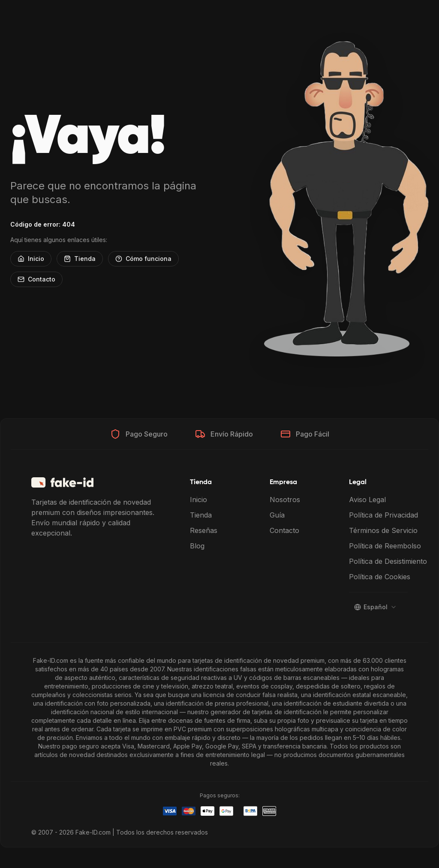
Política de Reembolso (385, 546)
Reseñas (204, 530)
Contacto (36, 279)
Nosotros (285, 500)
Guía (277, 515)
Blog (197, 546)
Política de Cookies (380, 577)
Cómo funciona (143, 259)
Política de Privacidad (383, 515)
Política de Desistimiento (388, 561)
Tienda (80, 259)
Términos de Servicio (383, 530)
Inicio (31, 259)
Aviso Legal (367, 500)
